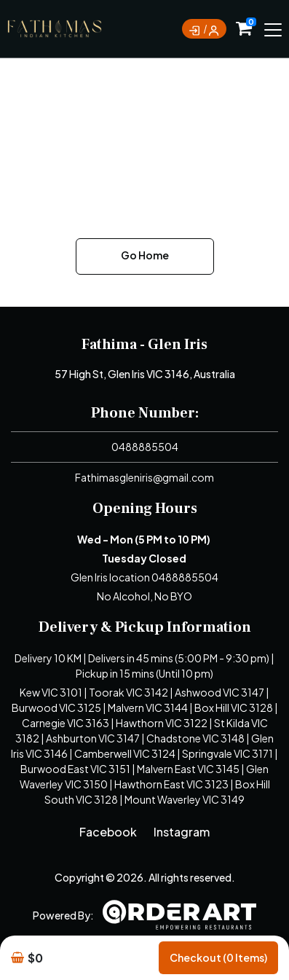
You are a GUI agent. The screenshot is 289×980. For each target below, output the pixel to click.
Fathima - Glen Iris (144, 345)
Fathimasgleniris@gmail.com (144, 477)
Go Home (145, 255)
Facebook (108, 832)
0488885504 (145, 447)
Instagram (182, 832)
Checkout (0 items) (218, 957)
